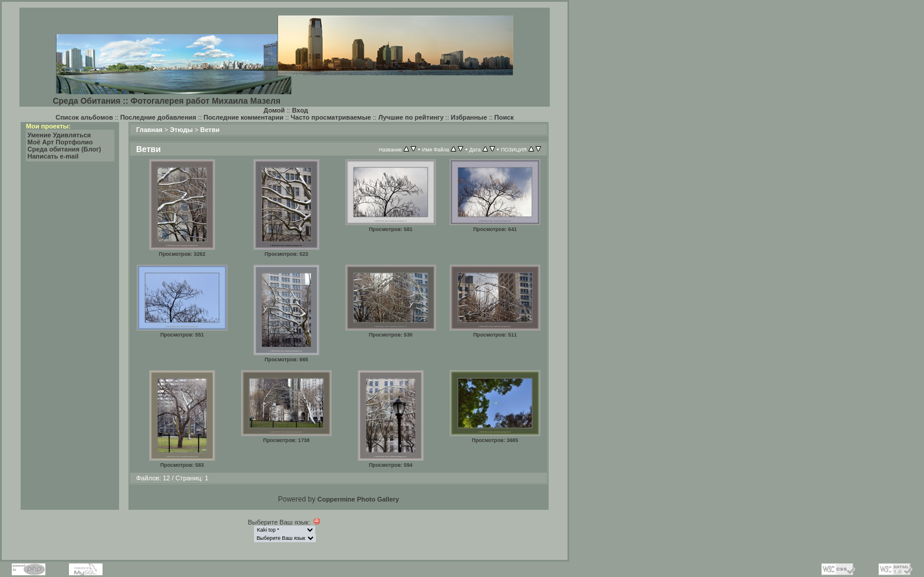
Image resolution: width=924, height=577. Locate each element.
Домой (274, 110)
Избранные (469, 117)
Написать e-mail (53, 156)
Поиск (504, 117)
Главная (149, 130)
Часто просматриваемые (331, 117)
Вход (300, 110)
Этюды (181, 130)
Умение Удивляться (60, 135)
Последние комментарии (243, 117)
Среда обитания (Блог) (65, 149)
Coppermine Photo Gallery (358, 499)
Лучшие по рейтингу (411, 117)
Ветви (210, 130)
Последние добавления (158, 117)
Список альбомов (84, 117)
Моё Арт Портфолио (60, 142)
